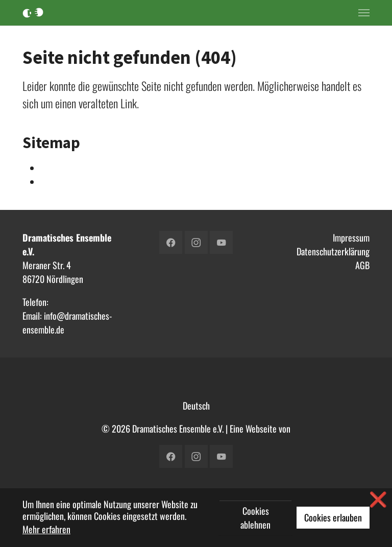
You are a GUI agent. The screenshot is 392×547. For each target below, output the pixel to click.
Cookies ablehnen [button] (255, 518)
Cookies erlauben (333, 517)
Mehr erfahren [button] (46, 529)
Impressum (351, 237)
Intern (51, 168)
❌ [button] (378, 498)
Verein (52, 182)
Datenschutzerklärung (333, 251)
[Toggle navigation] (364, 13)
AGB (362, 265)
